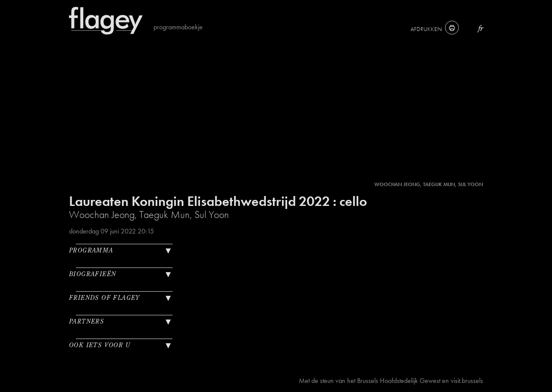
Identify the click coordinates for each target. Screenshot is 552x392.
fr (481, 28)
